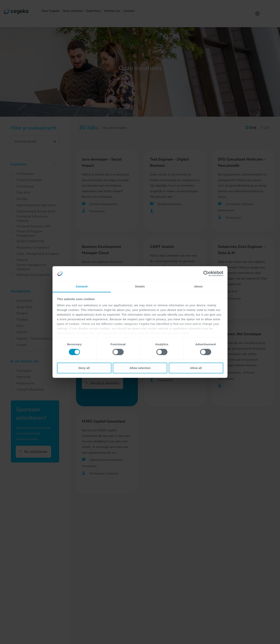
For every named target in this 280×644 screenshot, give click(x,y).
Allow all (196, 368)
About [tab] (198, 286)
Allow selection (140, 368)
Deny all (84, 368)
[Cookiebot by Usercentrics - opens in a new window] (206, 274)
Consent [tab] (82, 286)
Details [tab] (140, 286)
